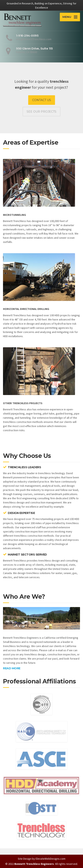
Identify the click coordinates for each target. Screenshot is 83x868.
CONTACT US (42, 100)
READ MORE (12, 668)
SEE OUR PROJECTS (41, 112)
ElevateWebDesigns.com (50, 859)
